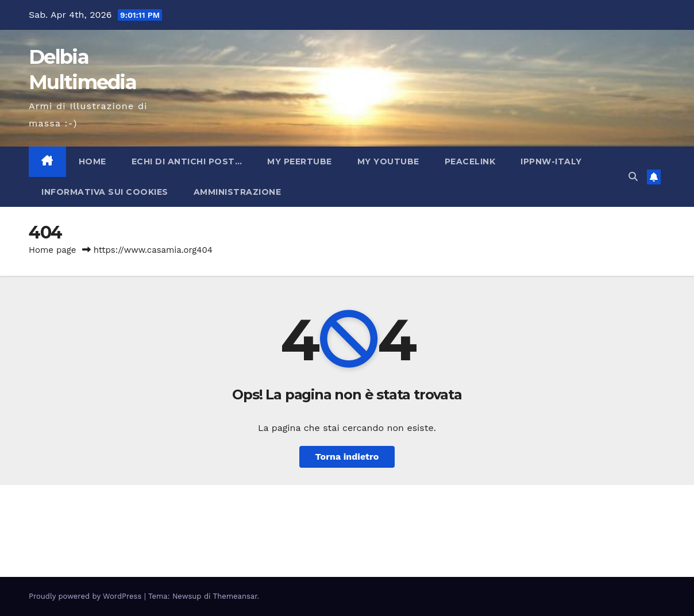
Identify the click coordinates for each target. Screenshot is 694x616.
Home (92, 161)
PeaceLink (470, 161)
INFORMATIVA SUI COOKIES (105, 192)
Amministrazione (238, 192)
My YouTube (388, 161)
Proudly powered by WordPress (86, 596)
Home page (53, 250)
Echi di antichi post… (187, 161)
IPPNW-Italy (551, 161)
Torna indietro (347, 457)
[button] (633, 177)
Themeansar (235, 596)
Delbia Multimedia (115, 521)
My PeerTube (300, 161)
